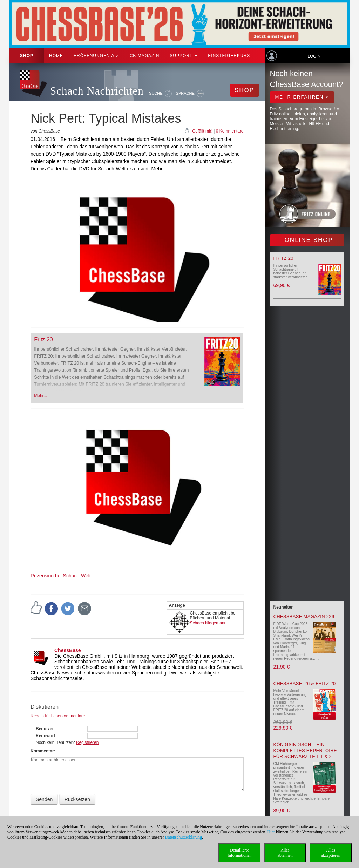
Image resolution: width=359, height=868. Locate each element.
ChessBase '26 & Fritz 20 (305, 683)
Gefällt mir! (202, 131)
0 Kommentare (230, 131)
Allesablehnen (285, 853)
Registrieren (87, 742)
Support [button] (184, 56)
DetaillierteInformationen (240, 853)
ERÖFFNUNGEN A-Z (96, 56)
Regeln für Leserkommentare (58, 716)
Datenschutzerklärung (184, 837)
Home (56, 56)
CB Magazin (145, 56)
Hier (271, 832)
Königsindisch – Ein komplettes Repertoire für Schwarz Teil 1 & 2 (305, 750)
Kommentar (42, 751)
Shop (27, 56)
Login (314, 56)
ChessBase (68, 650)
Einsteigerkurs (229, 56)
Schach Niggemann (208, 623)
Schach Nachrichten (97, 91)
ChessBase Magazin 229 (304, 616)
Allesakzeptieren (330, 853)
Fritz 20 (43, 340)
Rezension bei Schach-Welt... (63, 576)
